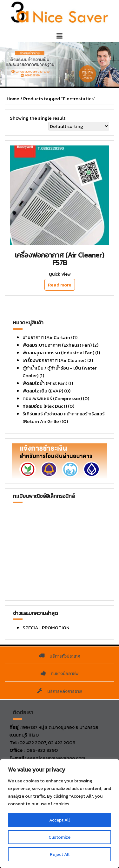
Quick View (60, 274)
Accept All (60, 820)
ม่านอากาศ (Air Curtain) (47, 337)
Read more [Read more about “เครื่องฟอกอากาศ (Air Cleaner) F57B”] (60, 285)
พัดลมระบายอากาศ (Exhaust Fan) (57, 345)
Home (13, 99)
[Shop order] (79, 126)
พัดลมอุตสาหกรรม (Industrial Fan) (58, 353)
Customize (60, 837)
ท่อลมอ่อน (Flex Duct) (45, 406)
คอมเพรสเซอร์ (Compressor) (52, 398)
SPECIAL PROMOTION (46, 628)
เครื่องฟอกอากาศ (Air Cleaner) (54, 360)
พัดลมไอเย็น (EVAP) (43, 391)
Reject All (60, 854)
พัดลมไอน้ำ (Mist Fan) (45, 383)
